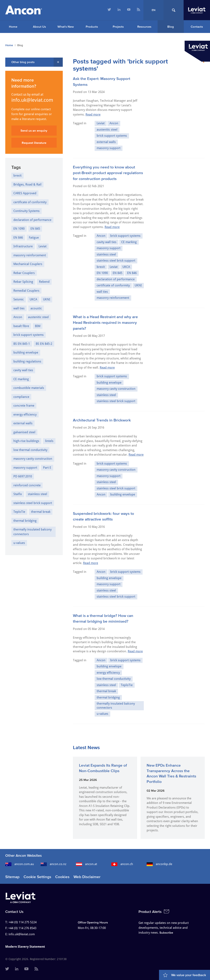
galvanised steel (24, 432)
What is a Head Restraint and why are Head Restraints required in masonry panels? (105, 323)
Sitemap (12, 877)
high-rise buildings (26, 441)
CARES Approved (25, 193)
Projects (118, 27)
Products (92, 27)
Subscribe (166, 933)
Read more (93, 115)
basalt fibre (21, 326)
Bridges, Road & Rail (27, 184)
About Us (39, 27)
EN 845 (117, 273)
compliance (21, 397)
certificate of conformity (113, 285)
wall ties (102, 292)
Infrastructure (23, 246)
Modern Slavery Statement (25, 947)
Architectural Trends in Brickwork (102, 420)
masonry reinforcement (113, 298)
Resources (144, 27)
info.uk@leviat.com (32, 100)
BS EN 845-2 (44, 344)
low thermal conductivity (114, 679)
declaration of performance (116, 279)
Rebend (44, 282)
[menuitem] (109, 10)
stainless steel (106, 254)
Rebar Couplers (24, 273)
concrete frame (24, 406)
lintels (49, 441)
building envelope (109, 383)
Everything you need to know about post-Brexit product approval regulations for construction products (108, 173)
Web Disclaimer (87, 877)
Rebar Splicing (23, 282)
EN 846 (132, 273)
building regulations (27, 361)
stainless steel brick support (116, 261)
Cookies (62, 877)
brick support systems (112, 136)
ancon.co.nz (54, 864)
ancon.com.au (20, 864)
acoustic (36, 308)
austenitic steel (107, 130)
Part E (47, 468)
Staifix (18, 494)
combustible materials (29, 388)
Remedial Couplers (26, 291)
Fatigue (34, 238)
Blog (171, 27)
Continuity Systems (27, 211)
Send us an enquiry (34, 130)
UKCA (126, 267)
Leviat (101, 123)
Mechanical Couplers (28, 264)
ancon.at (87, 864)
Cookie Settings (37, 877)
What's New (66, 27)
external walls (106, 142)
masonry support (109, 148)
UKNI (138, 285)
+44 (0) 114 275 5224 (23, 922)
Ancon (114, 123)
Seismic (19, 299)
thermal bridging (108, 697)
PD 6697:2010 (23, 476)
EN (154, 10)
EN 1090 (102, 273)
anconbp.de (159, 864)
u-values (102, 714)
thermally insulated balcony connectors (116, 706)
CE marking (129, 242)
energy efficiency (108, 673)
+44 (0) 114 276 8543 (22, 928)
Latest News (86, 747)
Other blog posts (23, 62)
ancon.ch (122, 864)
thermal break (106, 691)
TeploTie (127, 685)
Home (13, 27)
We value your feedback (189, 975)
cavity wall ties (107, 242)
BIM (38, 326)
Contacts (197, 27)
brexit (101, 267)
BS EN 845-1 (22, 344)
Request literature (34, 143)
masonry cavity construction (116, 389)
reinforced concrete (27, 485)
